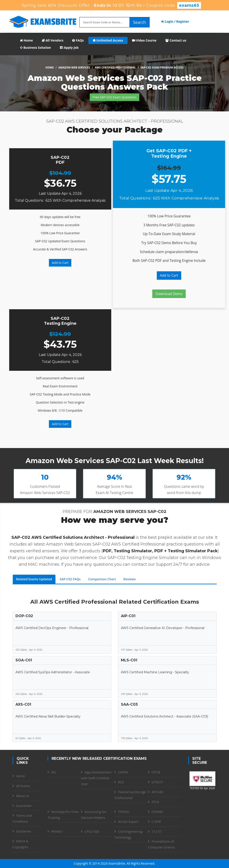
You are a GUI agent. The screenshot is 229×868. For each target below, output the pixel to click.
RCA (121, 782)
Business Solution (36, 47)
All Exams (23, 786)
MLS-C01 (129, 660)
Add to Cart (60, 263)
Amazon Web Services (74, 67)
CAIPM (123, 772)
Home (26, 40)
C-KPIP (156, 822)
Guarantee (24, 806)
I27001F (157, 782)
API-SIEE (158, 792)
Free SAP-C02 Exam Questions (115, 97)
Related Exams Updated (34, 579)
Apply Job (69, 47)
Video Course (144, 40)
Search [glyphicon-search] (139, 22)
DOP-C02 (24, 616)
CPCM (156, 772)
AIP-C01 (128, 616)
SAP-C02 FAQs (70, 579)
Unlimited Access (108, 40)
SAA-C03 (129, 704)
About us (23, 796)
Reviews (130, 579)
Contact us (176, 40)
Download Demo (169, 294)
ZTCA (155, 802)
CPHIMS (157, 812)
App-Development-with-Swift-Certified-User (97, 778)
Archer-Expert (128, 822)
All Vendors (53, 40)
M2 (53, 772)
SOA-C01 (24, 660)
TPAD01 (124, 812)
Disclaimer (24, 831)
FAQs (78, 40)
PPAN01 (57, 832)
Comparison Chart (102, 579)
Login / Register (175, 21)
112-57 (157, 832)
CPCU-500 (92, 832)
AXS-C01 (23, 704)
